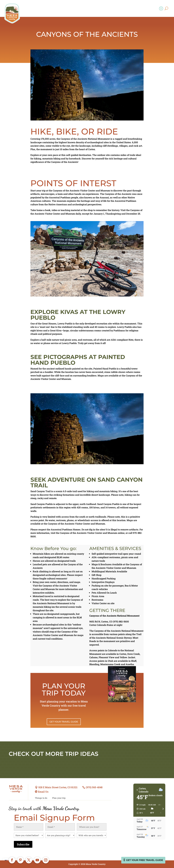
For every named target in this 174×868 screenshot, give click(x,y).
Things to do (41, 798)
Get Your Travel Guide (64, 722)
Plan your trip (59, 798)
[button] (140, 809)
